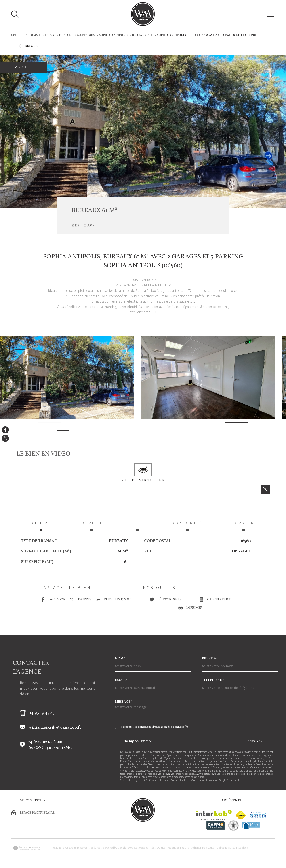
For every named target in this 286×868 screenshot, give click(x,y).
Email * (121, 680)
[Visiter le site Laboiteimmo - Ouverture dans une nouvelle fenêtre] (26, 848)
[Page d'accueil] (143, 14)
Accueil (18, 35)
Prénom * (210, 659)
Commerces (39, 35)
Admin (196, 848)
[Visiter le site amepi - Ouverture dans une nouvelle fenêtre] (258, 815)
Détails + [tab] (92, 526)
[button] (245, 422)
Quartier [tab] (244, 526)
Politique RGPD (226, 848)
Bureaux (139, 35)
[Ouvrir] (15, 14)
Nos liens (208, 848)
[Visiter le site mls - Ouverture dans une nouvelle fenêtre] (251, 825)
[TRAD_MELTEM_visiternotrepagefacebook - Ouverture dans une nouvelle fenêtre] (5, 430)
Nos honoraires (138, 848)
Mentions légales (178, 848)
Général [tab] (41, 526)
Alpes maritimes (81, 35)
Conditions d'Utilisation (204, 780)
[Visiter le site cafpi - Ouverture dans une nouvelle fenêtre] (216, 825)
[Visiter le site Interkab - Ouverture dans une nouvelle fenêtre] (214, 815)
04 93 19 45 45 (41, 713)
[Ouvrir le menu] (271, 14)
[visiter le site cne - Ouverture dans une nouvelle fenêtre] (233, 825)
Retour (27, 46)
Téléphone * (213, 680)
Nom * (120, 659)
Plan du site (158, 848)
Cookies (243, 848)
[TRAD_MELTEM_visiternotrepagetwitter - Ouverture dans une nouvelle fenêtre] (5, 438)
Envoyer (255, 741)
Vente (58, 35)
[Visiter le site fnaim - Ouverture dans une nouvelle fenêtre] (241, 815)
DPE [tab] (137, 526)
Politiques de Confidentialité (172, 780)
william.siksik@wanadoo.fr (55, 727)
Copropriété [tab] (187, 526)
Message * (124, 702)
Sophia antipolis (114, 35)
